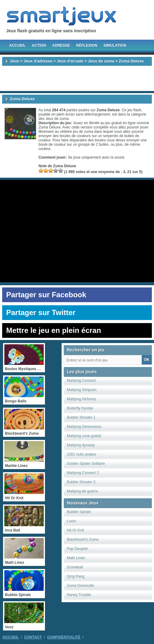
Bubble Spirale (79, 512)
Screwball (75, 567)
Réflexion (87, 45)
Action (39, 45)
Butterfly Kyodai (80, 408)
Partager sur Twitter (41, 312)
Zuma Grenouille (81, 586)
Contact (33, 637)
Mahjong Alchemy (81, 399)
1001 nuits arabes (81, 454)
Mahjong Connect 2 (83, 473)
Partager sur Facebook (46, 295)
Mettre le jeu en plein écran (54, 330)
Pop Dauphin (77, 549)
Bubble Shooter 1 (81, 417)
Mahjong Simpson (82, 390)
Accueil (17, 45)
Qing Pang (76, 576)
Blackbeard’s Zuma (83, 539)
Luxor (71, 521)
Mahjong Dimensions (84, 427)
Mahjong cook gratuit (84, 436)
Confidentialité (64, 637)
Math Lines (76, 558)
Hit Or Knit (75, 530)
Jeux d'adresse (38, 61)
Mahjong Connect (81, 381)
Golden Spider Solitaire (86, 464)
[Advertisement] (77, 78)
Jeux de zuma (101, 61)
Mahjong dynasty (81, 445)
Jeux (14, 61)
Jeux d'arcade (70, 61)
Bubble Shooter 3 (81, 482)
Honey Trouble (79, 595)
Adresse (61, 45)
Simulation (115, 45)
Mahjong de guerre (82, 491)
